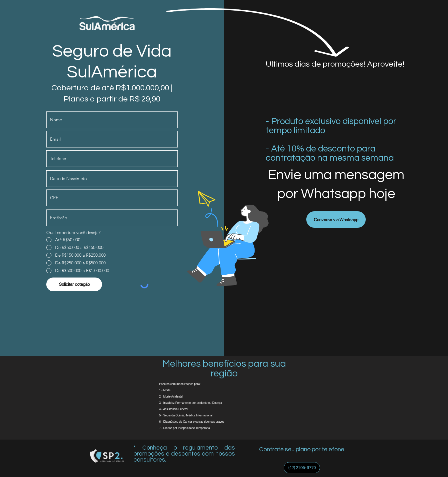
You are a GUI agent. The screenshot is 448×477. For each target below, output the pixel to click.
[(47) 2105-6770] (302, 468)
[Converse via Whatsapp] (336, 219)
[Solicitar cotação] (74, 284)
